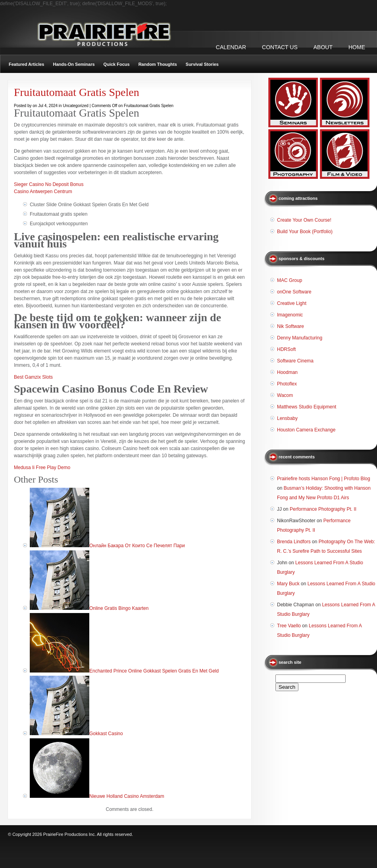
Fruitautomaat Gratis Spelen (77, 92)
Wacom (285, 395)
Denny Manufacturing (300, 338)
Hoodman (287, 372)
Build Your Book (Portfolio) (305, 232)
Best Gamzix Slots (33, 377)
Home (357, 47)
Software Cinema (295, 361)
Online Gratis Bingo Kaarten (119, 608)
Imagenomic (290, 315)
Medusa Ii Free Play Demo (42, 468)
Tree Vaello (289, 626)
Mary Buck (288, 584)
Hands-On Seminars (74, 64)
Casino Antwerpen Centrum (43, 192)
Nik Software (290, 326)
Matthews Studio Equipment (307, 407)
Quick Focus (117, 64)
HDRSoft (286, 349)
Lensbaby (287, 418)
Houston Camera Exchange (306, 430)
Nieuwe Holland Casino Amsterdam (127, 796)
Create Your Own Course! (304, 220)
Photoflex (287, 384)
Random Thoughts (158, 64)
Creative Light (292, 303)
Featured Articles (26, 64)
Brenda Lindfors (294, 542)
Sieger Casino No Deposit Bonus (49, 184)
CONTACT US (280, 47)
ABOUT (323, 47)
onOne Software (294, 292)
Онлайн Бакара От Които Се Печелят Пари (137, 546)
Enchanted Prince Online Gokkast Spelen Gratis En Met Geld (154, 671)
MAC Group (289, 280)
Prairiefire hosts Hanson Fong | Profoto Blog (324, 479)
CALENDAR (231, 47)
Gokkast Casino (106, 734)
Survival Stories (202, 64)
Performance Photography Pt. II (323, 509)
